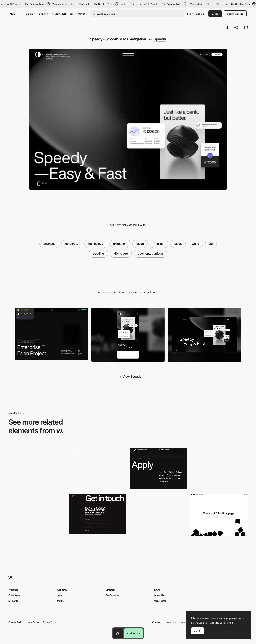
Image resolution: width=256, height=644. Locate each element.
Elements (13, 601)
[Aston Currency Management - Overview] (98, 468)
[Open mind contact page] (37, 468)
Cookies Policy (16, 622)
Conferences (112, 595)
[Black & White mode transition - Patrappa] (158, 514)
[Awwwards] (13, 14)
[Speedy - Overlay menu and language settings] (52, 334)
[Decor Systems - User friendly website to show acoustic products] (37, 514)
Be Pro (215, 14)
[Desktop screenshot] (204, 335)
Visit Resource (133, 633)
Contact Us (160, 601)
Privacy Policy (50, 622)
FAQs (157, 590)
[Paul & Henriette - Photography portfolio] (219, 468)
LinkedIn (184, 622)
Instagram (171, 622)
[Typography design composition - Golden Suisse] (158, 468)
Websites (13, 590)
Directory (44, 14)
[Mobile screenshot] (128, 335)
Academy (59, 14)
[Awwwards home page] (118, 633)
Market (81, 14)
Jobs (72, 14)
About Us (159, 595)
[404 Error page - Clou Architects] (219, 515)
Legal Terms (33, 622)
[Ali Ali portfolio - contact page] (98, 514)
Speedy (160, 39)
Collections (14, 595)
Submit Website (235, 14)
